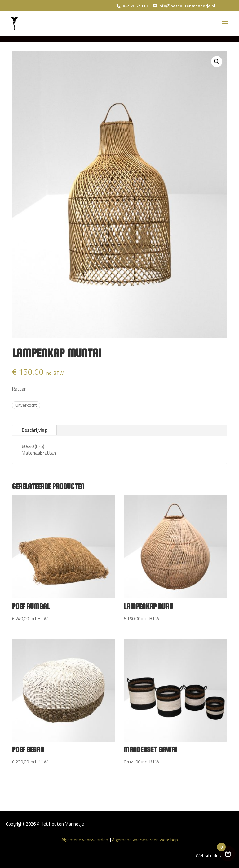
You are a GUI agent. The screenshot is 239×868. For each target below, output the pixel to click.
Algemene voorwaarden (85, 840)
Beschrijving (34, 430)
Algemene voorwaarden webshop (145, 840)
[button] (217, 62)
